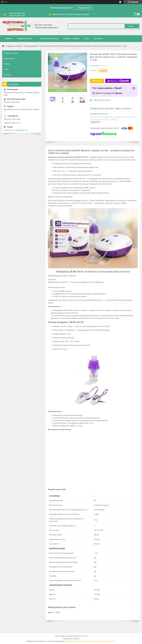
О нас (87, 39)
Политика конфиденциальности (102, 641)
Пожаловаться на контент (77, 641)
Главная (8, 39)
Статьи (7, 64)
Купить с (120, 81)
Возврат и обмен (71, 39)
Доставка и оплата (50, 39)
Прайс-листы (9, 58)
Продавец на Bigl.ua (71, 639)
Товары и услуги (24, 39)
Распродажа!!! (31, 46)
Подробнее (84, 8)
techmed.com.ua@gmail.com (16, 130)
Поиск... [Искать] (132, 26)
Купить (98, 81)
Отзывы (7, 75)
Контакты (98, 39)
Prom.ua (84, 636)
